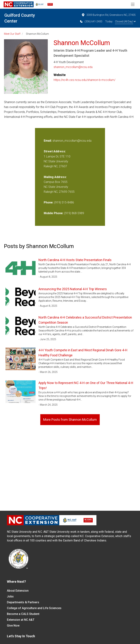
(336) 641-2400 (91, 21)
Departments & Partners (23, 602)
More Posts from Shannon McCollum (70, 420)
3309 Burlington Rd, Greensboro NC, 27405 (108, 15)
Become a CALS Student (23, 614)
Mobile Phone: (54, 213)
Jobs (10, 596)
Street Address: (55, 151)
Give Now (13, 626)
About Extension (18, 591)
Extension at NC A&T (21, 620)
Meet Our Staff (12, 34)
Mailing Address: (55, 177)
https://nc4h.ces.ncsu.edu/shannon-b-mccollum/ (84, 80)
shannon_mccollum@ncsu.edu (73, 67)
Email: (48, 141)
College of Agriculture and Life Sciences (34, 608)
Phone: (49, 202)
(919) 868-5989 (74, 213)
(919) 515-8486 (64, 202)
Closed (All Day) (125, 21)
